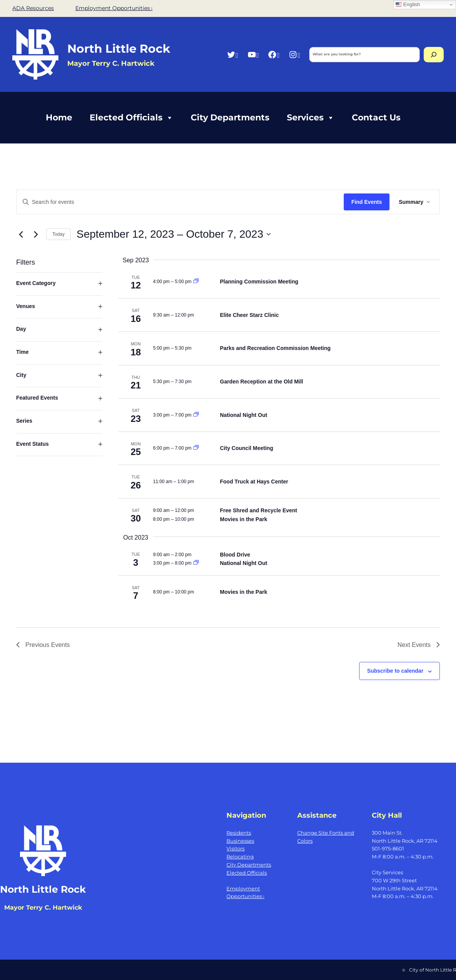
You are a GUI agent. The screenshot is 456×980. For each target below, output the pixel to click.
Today (58, 234)
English (408, 5)
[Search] (434, 55)
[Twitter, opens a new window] (232, 54)
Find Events (367, 202)
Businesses (240, 841)
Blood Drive (235, 555)
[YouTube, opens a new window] (253, 54)
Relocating (240, 857)
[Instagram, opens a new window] (294, 54)
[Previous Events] (21, 234)
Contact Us (376, 117)
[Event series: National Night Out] (196, 415)
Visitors (235, 848)
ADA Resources (33, 8)
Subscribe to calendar (395, 671)
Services (311, 118)
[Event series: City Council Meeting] (196, 448)
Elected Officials (131, 118)
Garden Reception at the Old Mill (261, 382)
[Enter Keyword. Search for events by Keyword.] (180, 202)
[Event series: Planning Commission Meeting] (196, 282)
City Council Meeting (246, 448)
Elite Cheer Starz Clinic (249, 315)
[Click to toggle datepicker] (174, 234)
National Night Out (244, 415)
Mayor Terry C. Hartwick (43, 907)
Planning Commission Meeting (259, 282)
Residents (239, 833)
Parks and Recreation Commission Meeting (275, 348)
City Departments (230, 117)
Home (59, 117)
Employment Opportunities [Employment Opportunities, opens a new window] (114, 8)
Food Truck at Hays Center (254, 482)
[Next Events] (36, 234)
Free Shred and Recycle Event (259, 510)
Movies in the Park (244, 519)
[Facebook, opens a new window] (274, 54)
